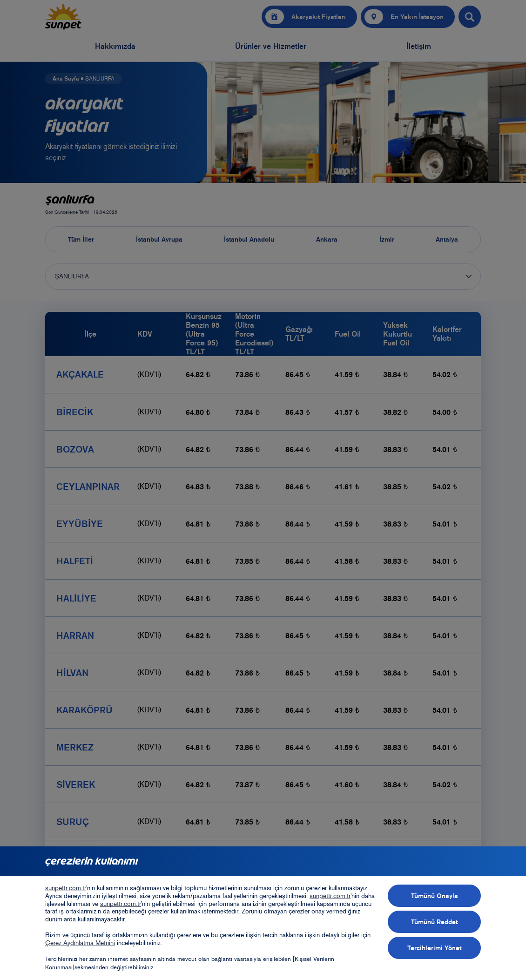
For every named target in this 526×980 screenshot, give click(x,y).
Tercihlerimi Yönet (434, 948)
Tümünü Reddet (434, 922)
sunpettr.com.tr (66, 888)
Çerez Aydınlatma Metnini (80, 943)
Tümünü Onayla (435, 896)
